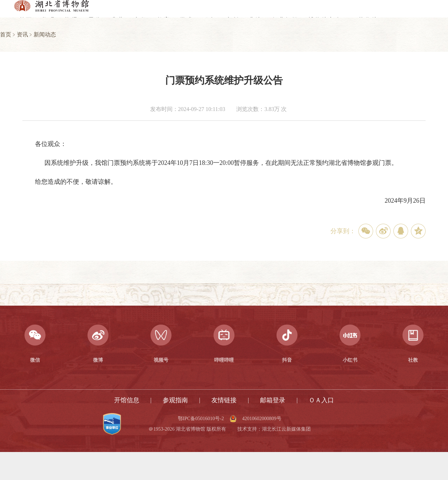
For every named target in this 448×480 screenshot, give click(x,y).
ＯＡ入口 (321, 400)
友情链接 (224, 400)
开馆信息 (127, 400)
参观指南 (175, 400)
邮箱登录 (273, 400)
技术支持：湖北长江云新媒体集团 (274, 429)
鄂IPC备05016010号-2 (201, 419)
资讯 (22, 34)
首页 (6, 34)
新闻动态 (45, 34)
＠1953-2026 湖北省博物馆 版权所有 (187, 429)
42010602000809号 (262, 419)
